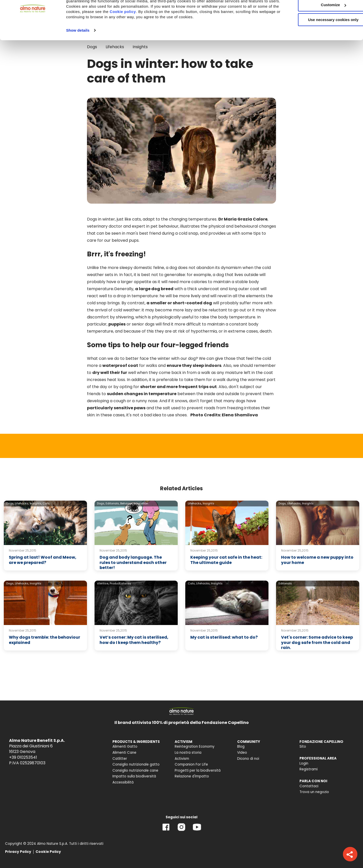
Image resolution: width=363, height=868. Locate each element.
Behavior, (127, 503)
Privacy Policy (18, 852)
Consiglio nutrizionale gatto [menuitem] (136, 764)
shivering (125, 317)
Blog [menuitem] (241, 747)
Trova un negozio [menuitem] (314, 792)
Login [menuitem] (304, 763)
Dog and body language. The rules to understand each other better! (133, 563)
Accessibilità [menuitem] (123, 782)
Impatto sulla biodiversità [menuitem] (134, 776)
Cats (46, 503)
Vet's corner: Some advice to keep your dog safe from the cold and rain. (317, 643)
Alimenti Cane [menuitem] (124, 753)
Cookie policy (155, 34)
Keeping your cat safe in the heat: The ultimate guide (226, 560)
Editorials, (113, 503)
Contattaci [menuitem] (309, 786)
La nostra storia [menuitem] (188, 753)
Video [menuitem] (242, 753)
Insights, (36, 503)
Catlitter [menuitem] (120, 759)
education (141, 503)
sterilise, (103, 583)
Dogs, (10, 503)
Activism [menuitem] (182, 759)
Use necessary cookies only (321, 42)
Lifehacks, (22, 503)
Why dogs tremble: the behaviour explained (44, 640)
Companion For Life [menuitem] (191, 764)
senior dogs (143, 324)
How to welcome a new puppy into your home (317, 560)
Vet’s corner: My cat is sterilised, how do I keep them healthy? (134, 640)
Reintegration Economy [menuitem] (195, 747)
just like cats (129, 219)
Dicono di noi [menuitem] (248, 759)
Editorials (285, 583)
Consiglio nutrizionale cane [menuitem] (135, 770)
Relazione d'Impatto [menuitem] (192, 776)
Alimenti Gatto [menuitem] (125, 747)
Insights (208, 503)
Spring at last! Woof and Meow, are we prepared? (43, 560)
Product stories (120, 583)
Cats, (192, 583)
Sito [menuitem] (303, 747)
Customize (321, 27)
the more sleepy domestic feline (132, 268)
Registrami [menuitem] (309, 769)
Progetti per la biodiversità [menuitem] (198, 770)
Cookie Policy (48, 852)
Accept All (321, 12)
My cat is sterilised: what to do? (224, 637)
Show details (78, 53)
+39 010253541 (23, 757)
